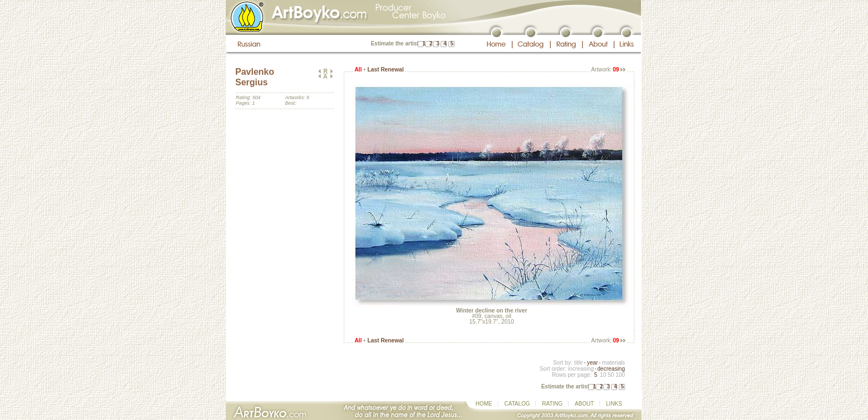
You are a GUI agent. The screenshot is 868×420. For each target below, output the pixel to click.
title (578, 363)
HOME (484, 404)
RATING (552, 404)
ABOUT (584, 404)
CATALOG (517, 404)
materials (613, 363)
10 (603, 375)
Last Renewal (386, 70)
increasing (581, 369)
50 (611, 375)
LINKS (614, 404)
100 (620, 375)
